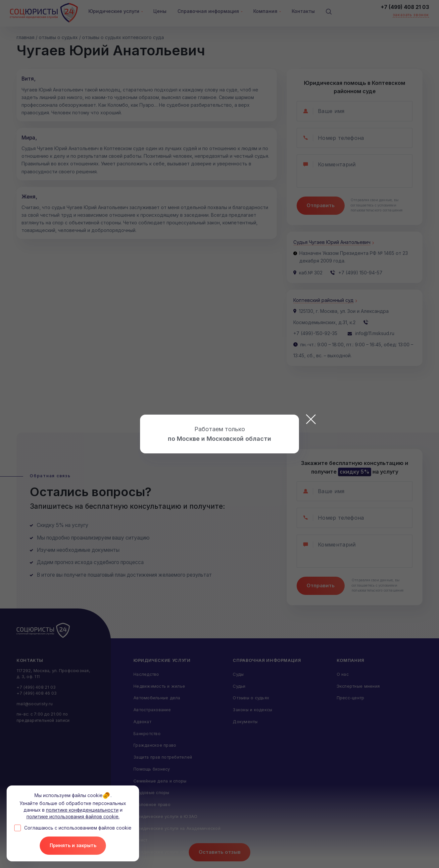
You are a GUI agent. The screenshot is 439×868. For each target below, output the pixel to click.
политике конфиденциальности (82, 810)
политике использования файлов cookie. (73, 816)
